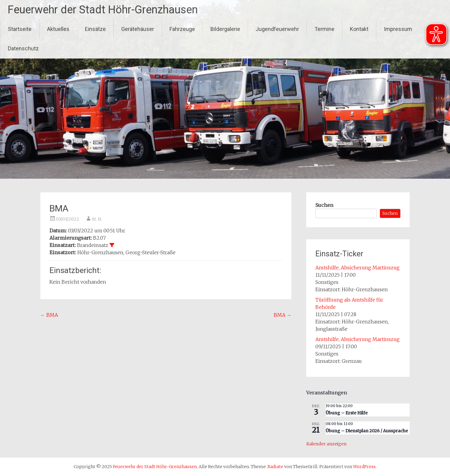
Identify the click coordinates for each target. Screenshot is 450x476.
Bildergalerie (225, 29)
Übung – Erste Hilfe (347, 413)
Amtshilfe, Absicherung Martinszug (358, 268)
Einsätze (95, 29)
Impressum (398, 29)
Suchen (324, 205)
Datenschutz (23, 48)
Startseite (20, 29)
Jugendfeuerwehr (277, 29)
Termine (324, 29)
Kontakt (359, 29)
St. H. (97, 219)
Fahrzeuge (182, 29)
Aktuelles (58, 29)
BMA (49, 315)
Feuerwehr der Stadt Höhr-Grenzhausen (103, 10)
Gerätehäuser (138, 29)
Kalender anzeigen (326, 444)
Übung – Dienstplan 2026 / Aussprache (367, 431)
